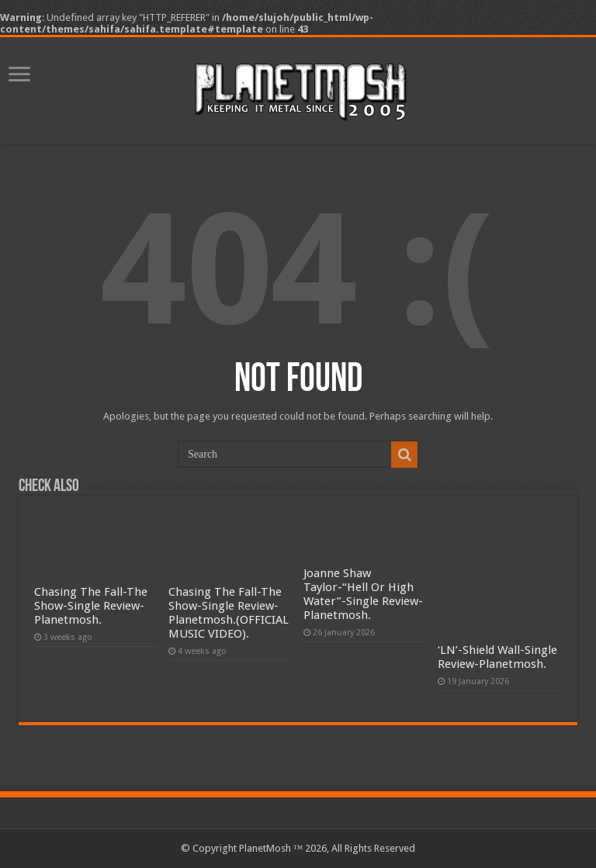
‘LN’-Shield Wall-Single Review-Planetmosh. (497, 657)
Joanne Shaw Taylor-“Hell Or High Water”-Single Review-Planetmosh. (363, 594)
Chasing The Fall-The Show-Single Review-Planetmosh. (91, 606)
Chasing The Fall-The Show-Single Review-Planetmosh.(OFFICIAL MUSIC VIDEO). (229, 613)
